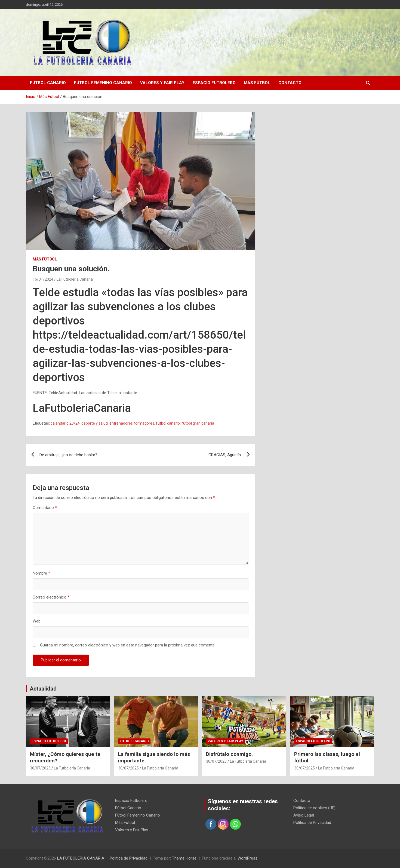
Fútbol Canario (48, 83)
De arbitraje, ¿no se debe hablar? (68, 455)
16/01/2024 (43, 279)
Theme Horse (184, 858)
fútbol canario (168, 423)
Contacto (290, 83)
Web (37, 621)
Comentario (45, 508)
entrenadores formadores (132, 423)
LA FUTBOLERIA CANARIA (81, 858)
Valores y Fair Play (162, 83)
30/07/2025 (40, 768)
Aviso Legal (304, 815)
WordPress (247, 858)
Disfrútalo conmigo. (229, 754)
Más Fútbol (257, 83)
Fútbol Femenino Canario (103, 83)
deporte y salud (95, 423)
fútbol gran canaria (198, 423)
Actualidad (43, 689)
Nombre (41, 573)
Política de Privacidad (312, 823)
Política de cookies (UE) (314, 808)
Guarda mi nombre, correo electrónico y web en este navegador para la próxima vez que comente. (128, 645)
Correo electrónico (51, 597)
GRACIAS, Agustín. (225, 455)
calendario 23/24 (65, 423)
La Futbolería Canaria (75, 279)
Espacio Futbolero (214, 83)
